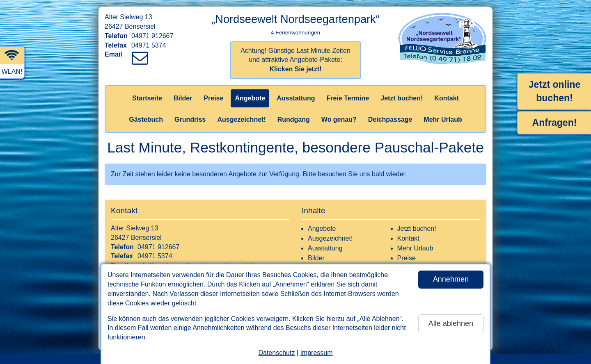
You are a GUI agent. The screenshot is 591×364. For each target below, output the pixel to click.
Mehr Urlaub (443, 119)
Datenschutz (276, 353)
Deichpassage (390, 119)
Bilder (183, 98)
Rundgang (294, 119)
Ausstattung (296, 98)
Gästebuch (146, 119)
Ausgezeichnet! (241, 119)
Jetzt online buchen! (555, 91)
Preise (213, 98)
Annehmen (451, 279)
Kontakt (447, 98)
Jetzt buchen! (402, 98)
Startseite (147, 98)
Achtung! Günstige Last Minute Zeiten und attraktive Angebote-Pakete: (295, 60)
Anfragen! (555, 123)
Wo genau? (339, 119)
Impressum (316, 353)
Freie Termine (348, 98)
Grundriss (190, 119)
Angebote (250, 98)
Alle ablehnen (451, 323)
